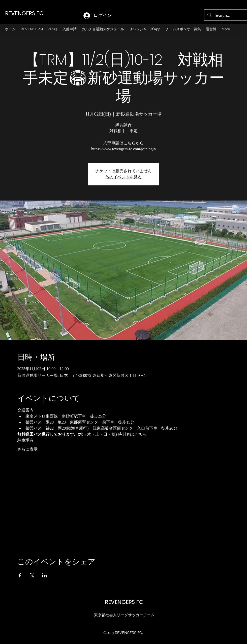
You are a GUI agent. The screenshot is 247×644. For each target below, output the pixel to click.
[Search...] (225, 16)
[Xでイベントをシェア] (32, 575)
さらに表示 (27, 449)
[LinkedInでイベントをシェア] (44, 575)
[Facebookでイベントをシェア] (20, 575)
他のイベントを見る (124, 177)
